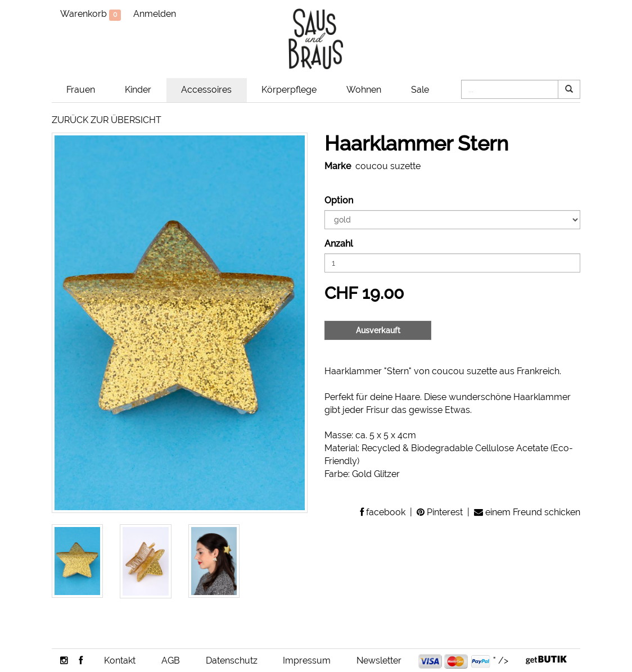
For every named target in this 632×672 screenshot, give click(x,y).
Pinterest (440, 512)
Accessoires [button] (206, 90)
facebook (383, 512)
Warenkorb (91, 15)
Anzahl (339, 244)
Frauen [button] (81, 90)
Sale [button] (420, 90)
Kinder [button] (138, 90)
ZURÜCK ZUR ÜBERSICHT (107, 120)
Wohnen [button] (364, 90)
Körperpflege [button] (289, 90)
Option (339, 200)
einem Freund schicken (527, 512)
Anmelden (155, 14)
